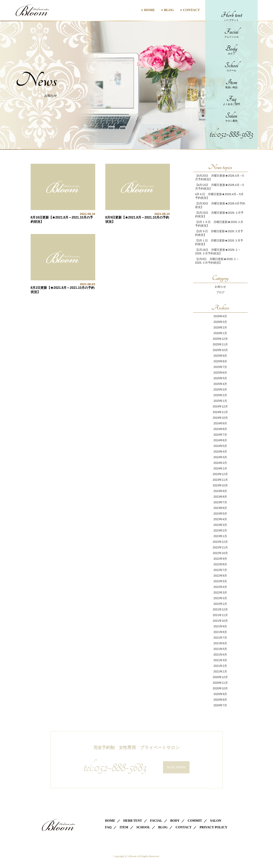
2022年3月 (220, 592)
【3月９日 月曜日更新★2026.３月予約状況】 (219, 233)
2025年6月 (220, 373)
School (231, 67)
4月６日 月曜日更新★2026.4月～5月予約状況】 (219, 196)
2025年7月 (220, 367)
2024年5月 (220, 446)
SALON (216, 821)
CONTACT (191, 10)
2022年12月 (220, 542)
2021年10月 (220, 621)
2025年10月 (220, 350)
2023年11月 (220, 480)
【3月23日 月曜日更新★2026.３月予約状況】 (219, 214)
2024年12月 (220, 406)
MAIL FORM (176, 767)
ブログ (220, 292)
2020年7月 (220, 705)
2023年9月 (220, 491)
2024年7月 (220, 435)
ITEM (124, 827)
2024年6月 (220, 440)
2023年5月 (220, 514)
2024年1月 (220, 468)
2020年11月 (220, 683)
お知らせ (220, 287)
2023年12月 (220, 474)
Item (231, 84)
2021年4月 (220, 655)
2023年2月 (220, 530)
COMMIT (195, 821)
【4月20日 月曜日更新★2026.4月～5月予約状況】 (220, 177)
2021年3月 (220, 660)
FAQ (108, 827)
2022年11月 (220, 547)
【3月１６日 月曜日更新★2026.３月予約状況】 (219, 224)
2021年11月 (220, 615)
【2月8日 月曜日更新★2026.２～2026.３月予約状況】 (217, 261)
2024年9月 (220, 423)
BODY (175, 821)
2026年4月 (220, 316)
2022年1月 (220, 604)
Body (231, 50)
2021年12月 (220, 609)
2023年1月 (220, 536)
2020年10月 (220, 688)
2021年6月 (220, 643)
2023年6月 (220, 508)
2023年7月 (220, 502)
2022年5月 (220, 581)
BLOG (169, 10)
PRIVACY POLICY (213, 827)
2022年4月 (220, 587)
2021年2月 (220, 666)
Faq (231, 100)
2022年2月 (220, 598)
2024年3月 (220, 457)
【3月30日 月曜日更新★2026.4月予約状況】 (220, 205)
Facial (231, 33)
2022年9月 (220, 559)
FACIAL (156, 821)
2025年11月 (220, 344)
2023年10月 (220, 485)
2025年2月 (220, 395)
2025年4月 (220, 384)
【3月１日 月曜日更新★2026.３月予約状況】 (219, 242)
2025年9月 (220, 356)
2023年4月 (220, 519)
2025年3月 (220, 389)
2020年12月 (220, 677)
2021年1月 (220, 671)
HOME (150, 10)
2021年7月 (220, 638)
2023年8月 (220, 497)
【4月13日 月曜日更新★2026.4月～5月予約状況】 (220, 187)
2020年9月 (220, 694)
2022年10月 (220, 553)
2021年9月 (220, 626)
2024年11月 (220, 412)
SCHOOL (143, 827)
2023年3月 (220, 525)
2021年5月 (220, 649)
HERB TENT (133, 821)
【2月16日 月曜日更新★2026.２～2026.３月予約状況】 (218, 252)
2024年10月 (220, 418)
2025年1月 (220, 401)
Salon (231, 117)
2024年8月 (220, 429)
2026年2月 (220, 327)
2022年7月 (220, 570)
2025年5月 (220, 378)
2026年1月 (220, 333)
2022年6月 (220, 576)
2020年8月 (220, 700)
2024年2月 (220, 463)
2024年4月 (220, 452)
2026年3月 (220, 322)
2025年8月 (220, 361)
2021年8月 (220, 632)
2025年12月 (220, 339)
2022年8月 (220, 564)
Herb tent (231, 16)
